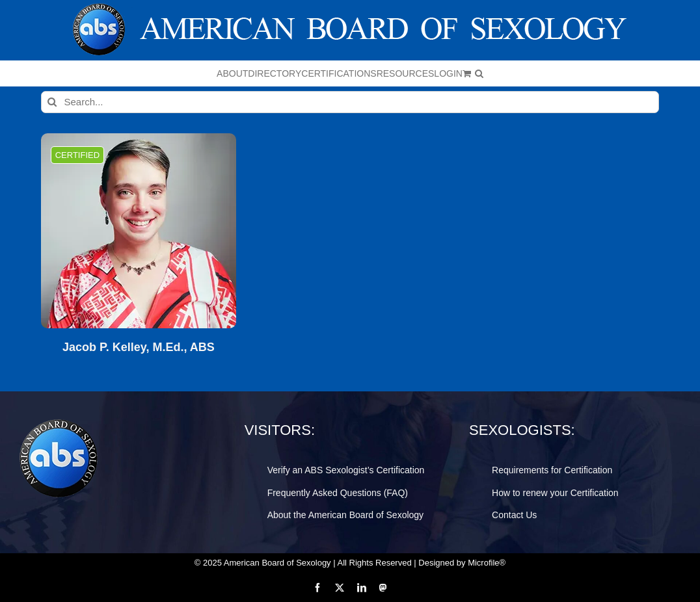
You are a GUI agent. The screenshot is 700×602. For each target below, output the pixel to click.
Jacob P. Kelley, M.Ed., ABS (139, 347)
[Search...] (350, 102)
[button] (479, 73)
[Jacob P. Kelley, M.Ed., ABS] (139, 231)
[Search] (52, 102)
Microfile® (487, 563)
